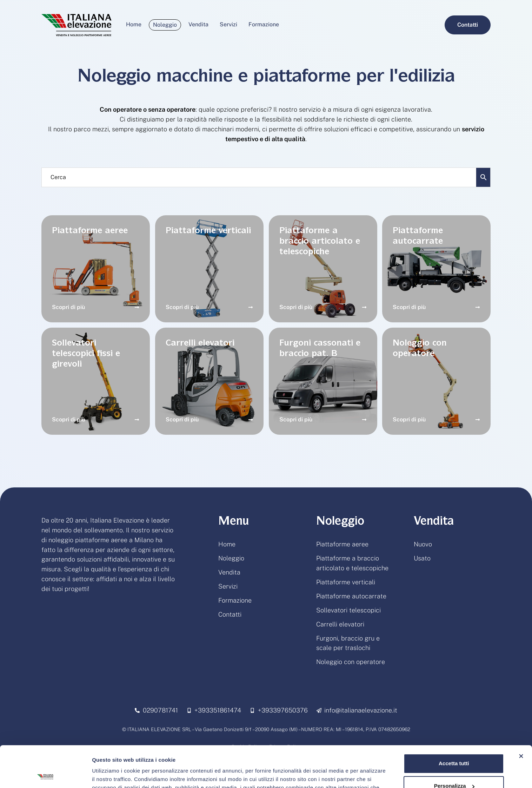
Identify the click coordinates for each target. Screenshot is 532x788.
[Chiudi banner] (521, 715)
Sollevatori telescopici (348, 610)
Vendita (229, 572)
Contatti (230, 614)
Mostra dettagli (111, 774)
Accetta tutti (454, 722)
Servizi (228, 586)
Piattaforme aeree (342, 544)
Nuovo (423, 544)
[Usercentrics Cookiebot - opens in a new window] (45, 774)
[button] (468, 25)
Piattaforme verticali (346, 582)
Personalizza (454, 745)
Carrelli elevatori (340, 624)
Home (227, 544)
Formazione (235, 600)
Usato (422, 558)
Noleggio (231, 558)
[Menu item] (134, 25)
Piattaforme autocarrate (351, 596)
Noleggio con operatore (351, 662)
